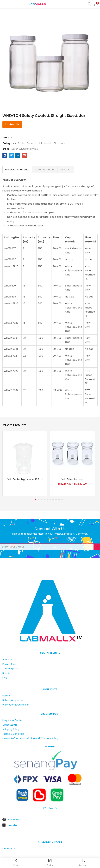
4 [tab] (44, 499)
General (31, 143)
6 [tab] (50, 499)
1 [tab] (36, 499)
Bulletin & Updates (13, 700)
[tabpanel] (25, 464)
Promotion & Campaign (16, 705)
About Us (7, 660)
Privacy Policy (10, 664)
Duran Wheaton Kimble (25, 149)
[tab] (17, 170)
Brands (6, 673)
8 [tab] (56, 499)
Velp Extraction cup (72, 479)
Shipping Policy (11, 729)
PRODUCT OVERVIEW (17, 170)
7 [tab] (53, 499)
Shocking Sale (10, 669)
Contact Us (12, 124)
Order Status (10, 725)
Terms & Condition (13, 734)
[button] (95, 4)
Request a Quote (12, 720)
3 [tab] (41, 499)
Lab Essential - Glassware (51, 143)
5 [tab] (47, 499)
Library (6, 696)
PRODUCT (66, 170)
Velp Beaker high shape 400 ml (25, 479)
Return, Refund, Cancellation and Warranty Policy (30, 738)
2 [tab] (38, 499)
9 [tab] (59, 499)
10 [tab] (62, 499)
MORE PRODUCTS (45, 170)
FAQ (5, 678)
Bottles (22, 143)
